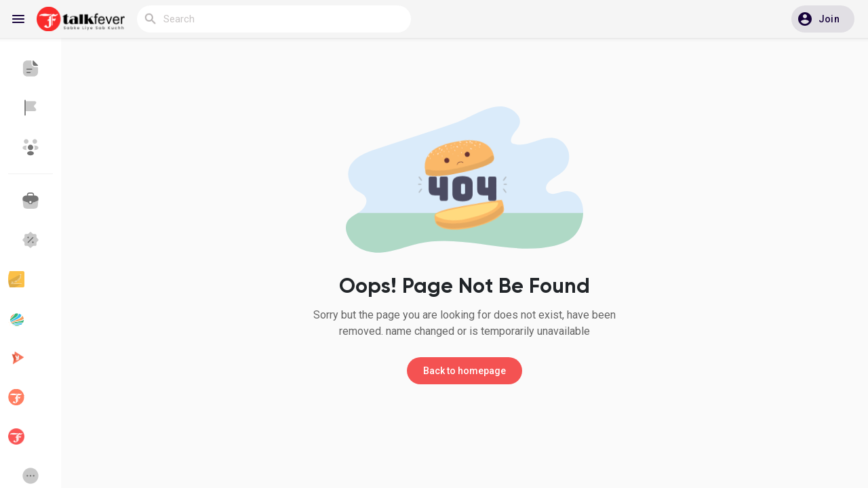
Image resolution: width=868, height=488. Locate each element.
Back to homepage (465, 371)
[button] (823, 19)
